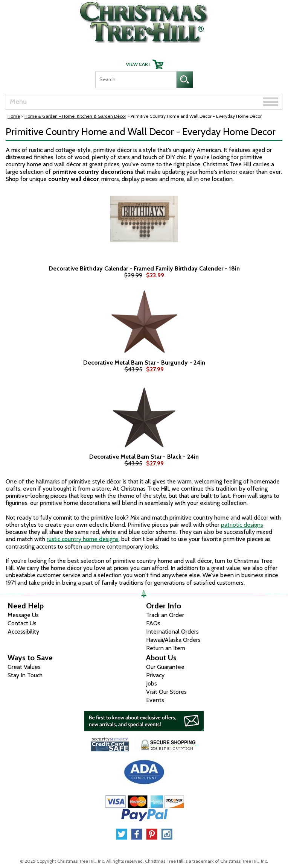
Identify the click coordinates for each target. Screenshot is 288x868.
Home (14, 116)
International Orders (172, 632)
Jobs (152, 683)
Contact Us (22, 623)
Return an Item (166, 648)
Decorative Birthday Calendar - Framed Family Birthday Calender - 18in (144, 269)
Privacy (155, 675)
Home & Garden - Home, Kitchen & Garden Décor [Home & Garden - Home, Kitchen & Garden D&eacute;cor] (75, 116)
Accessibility (23, 632)
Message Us (23, 615)
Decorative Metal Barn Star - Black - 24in (144, 457)
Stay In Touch (25, 675)
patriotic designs (242, 525)
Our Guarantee (165, 667)
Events (155, 700)
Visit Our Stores (166, 692)
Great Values (24, 667)
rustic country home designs (83, 539)
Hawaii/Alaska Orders (173, 640)
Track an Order (165, 615)
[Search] (136, 80)
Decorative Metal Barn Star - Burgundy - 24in (144, 363)
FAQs (153, 623)
